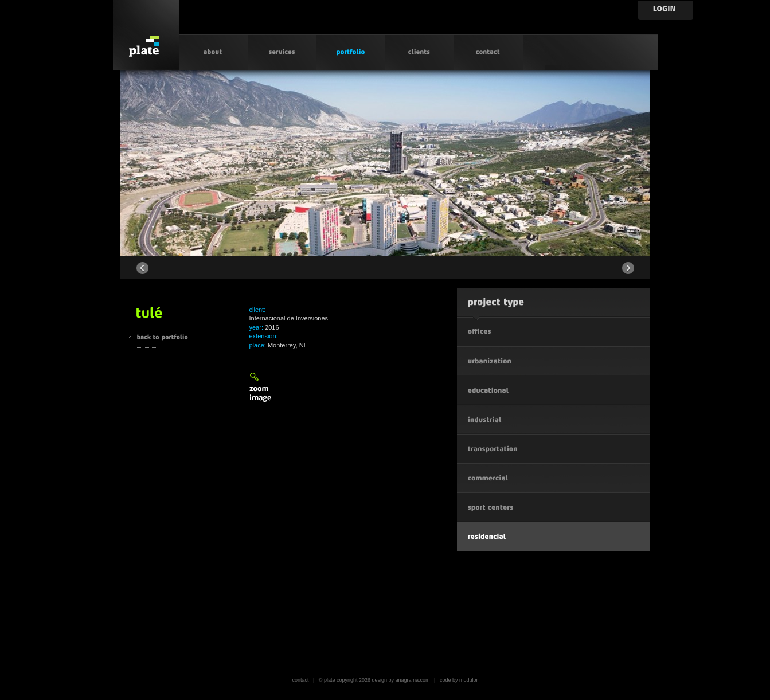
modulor (469, 680)
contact (300, 680)
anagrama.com (413, 680)
